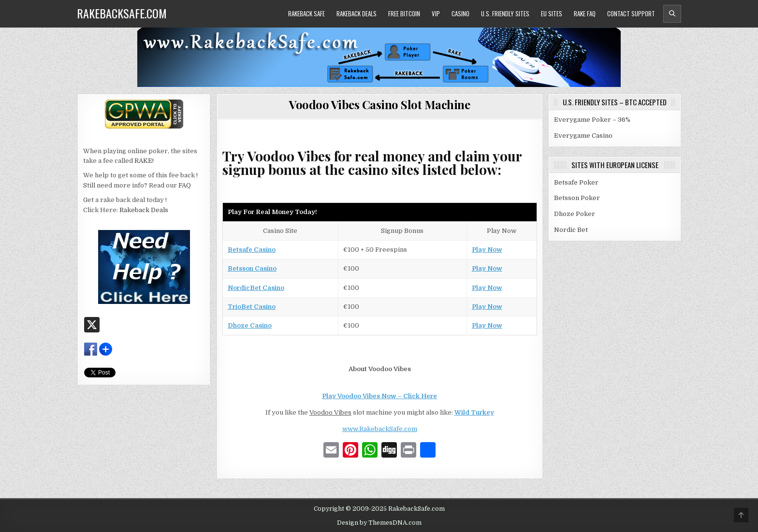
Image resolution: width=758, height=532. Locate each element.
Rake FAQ (585, 14)
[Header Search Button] (672, 14)
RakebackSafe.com (122, 13)
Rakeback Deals (357, 14)
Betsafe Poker (576, 182)
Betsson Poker (577, 198)
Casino (460, 14)
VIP (436, 14)
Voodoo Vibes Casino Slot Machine (379, 104)
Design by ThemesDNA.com (379, 523)
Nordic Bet (571, 230)
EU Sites (552, 14)
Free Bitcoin (404, 14)
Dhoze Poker (575, 214)
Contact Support (631, 14)
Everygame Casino (583, 136)
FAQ (185, 185)
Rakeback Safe (306, 14)
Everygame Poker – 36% (592, 120)
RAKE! (144, 161)
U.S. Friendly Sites (505, 14)
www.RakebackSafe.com (380, 429)
